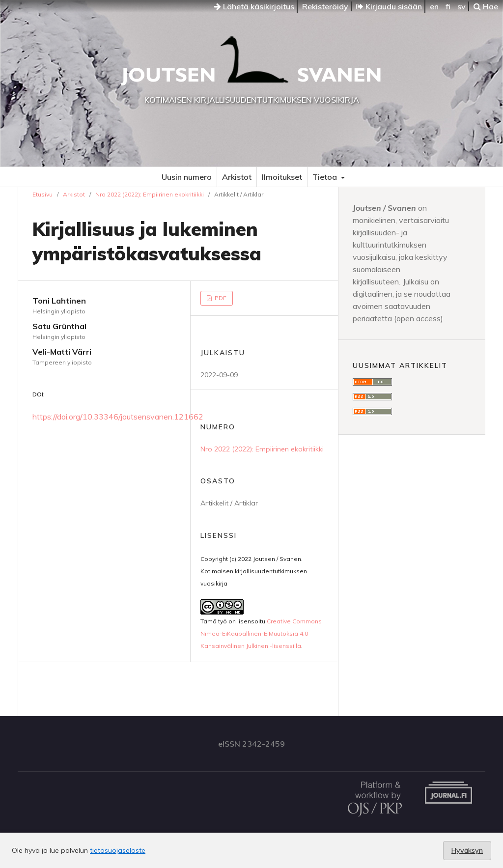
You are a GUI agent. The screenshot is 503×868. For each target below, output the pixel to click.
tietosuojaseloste (118, 850)
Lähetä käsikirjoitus (254, 6)
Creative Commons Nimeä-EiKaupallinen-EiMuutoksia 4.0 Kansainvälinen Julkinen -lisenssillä (261, 633)
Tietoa (326, 177)
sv (461, 6)
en (434, 6)
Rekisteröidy (325, 6)
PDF (220, 298)
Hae (486, 6)
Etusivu (42, 194)
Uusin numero (187, 177)
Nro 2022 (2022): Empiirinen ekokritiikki (150, 194)
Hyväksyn (467, 850)
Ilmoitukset (282, 177)
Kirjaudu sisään (389, 6)
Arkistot (237, 177)
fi (448, 6)
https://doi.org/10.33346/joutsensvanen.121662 (118, 417)
